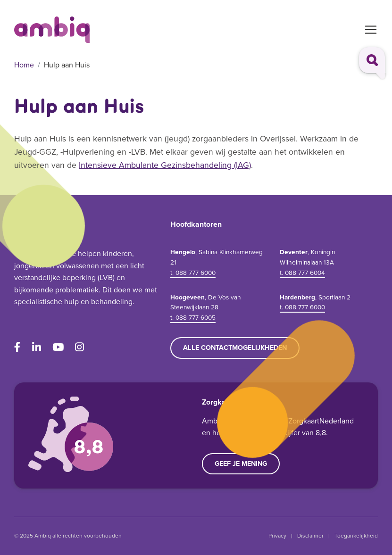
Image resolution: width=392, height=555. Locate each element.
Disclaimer (310, 536)
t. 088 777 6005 (193, 317)
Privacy (277, 536)
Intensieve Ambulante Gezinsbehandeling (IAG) (165, 165)
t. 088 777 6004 (302, 273)
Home (24, 65)
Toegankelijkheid (356, 536)
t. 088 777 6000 (193, 273)
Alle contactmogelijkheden (235, 348)
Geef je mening (241, 464)
